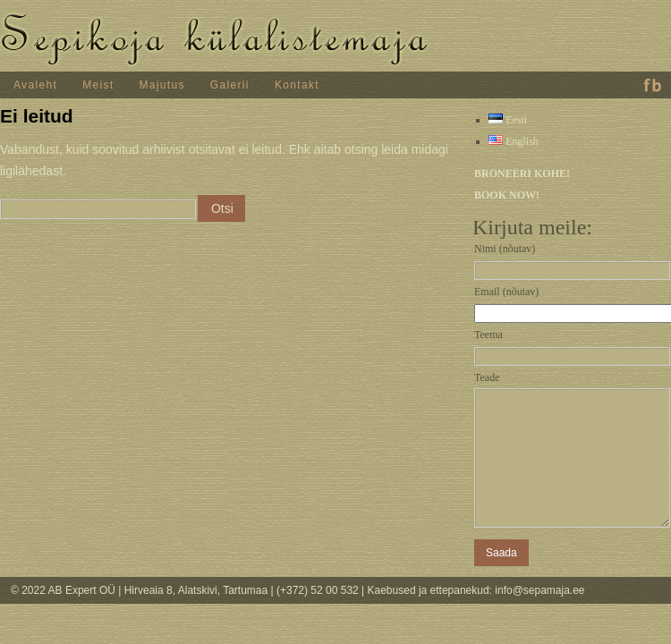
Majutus (162, 85)
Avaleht (35, 85)
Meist (98, 85)
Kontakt (297, 85)
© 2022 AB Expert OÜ (64, 590)
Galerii (230, 85)
